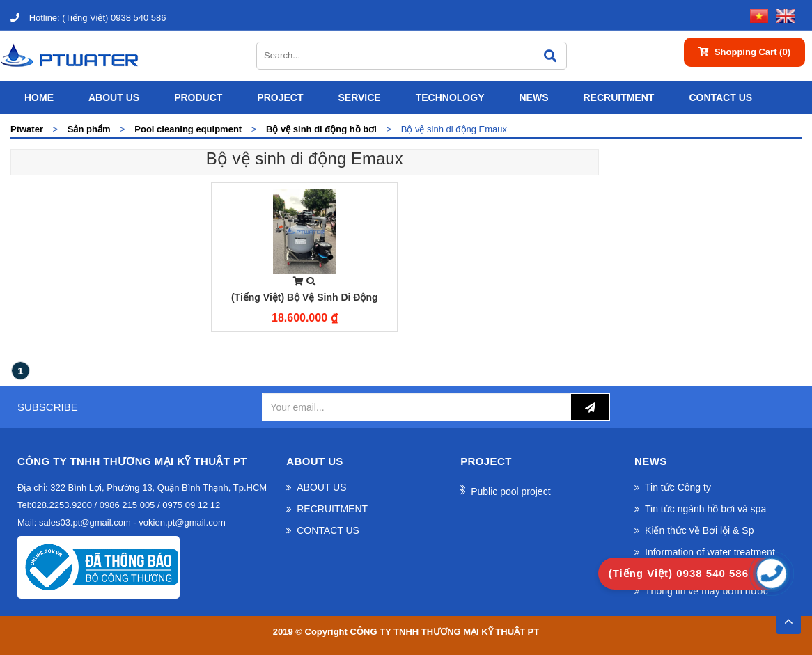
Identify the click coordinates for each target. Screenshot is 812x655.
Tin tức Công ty (678, 487)
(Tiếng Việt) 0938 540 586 (88, 18)
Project (280, 97)
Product (198, 97)
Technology (450, 97)
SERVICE (359, 97)
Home (39, 97)
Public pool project (510, 491)
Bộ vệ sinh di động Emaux (305, 158)
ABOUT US (114, 97)
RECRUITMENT (618, 97)
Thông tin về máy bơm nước (706, 591)
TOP (788, 617)
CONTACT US (720, 97)
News (533, 97)
